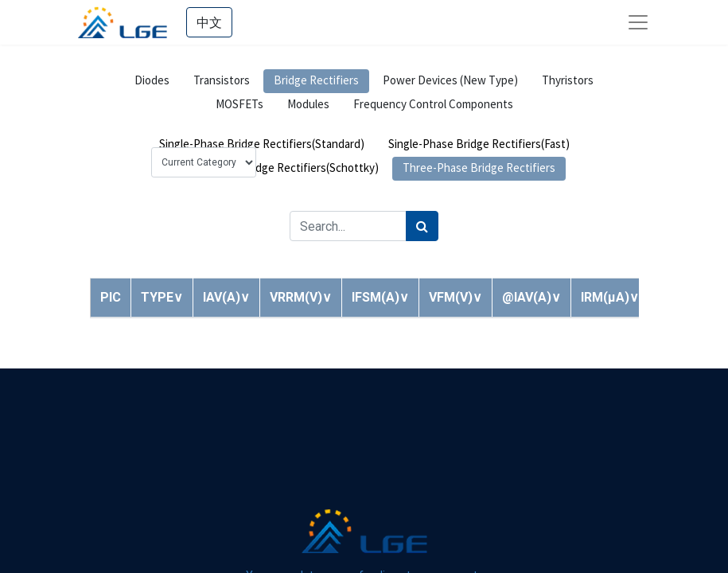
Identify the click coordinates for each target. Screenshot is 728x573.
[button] (162, 297)
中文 (209, 22)
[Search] (422, 226)
